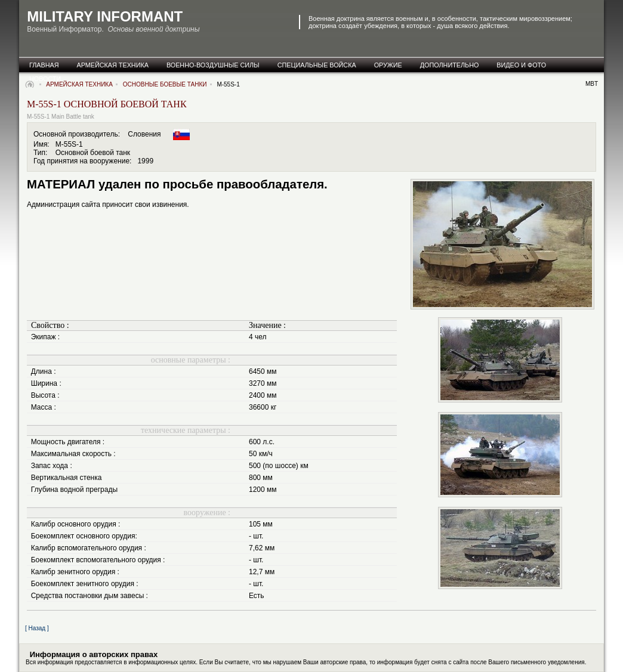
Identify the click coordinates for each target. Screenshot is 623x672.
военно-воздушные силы (213, 65)
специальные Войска (317, 65)
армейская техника (113, 65)
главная (44, 65)
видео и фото (521, 65)
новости (45, 79)
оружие (388, 65)
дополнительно (450, 65)
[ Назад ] (37, 628)
